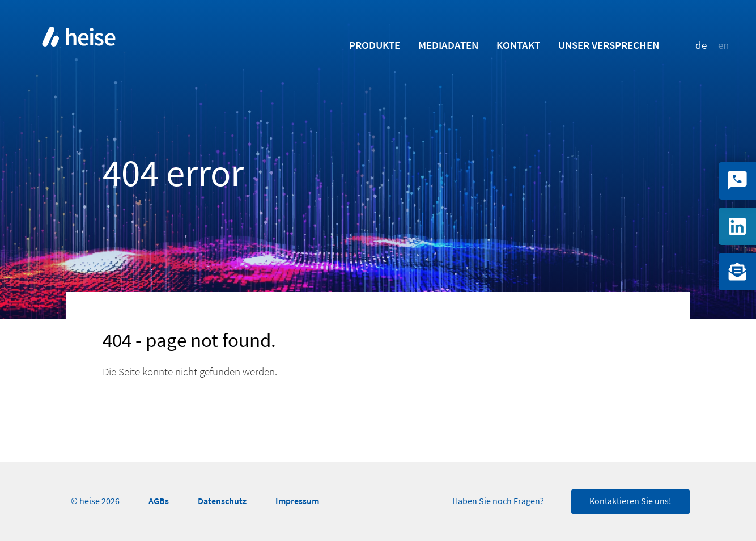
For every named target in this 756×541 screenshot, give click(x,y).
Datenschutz (222, 501)
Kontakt (518, 45)
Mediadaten (448, 45)
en (723, 45)
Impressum (297, 501)
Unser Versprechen (609, 45)
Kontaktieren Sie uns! (630, 501)
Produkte (375, 45)
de (701, 45)
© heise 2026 (95, 501)
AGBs (159, 501)
